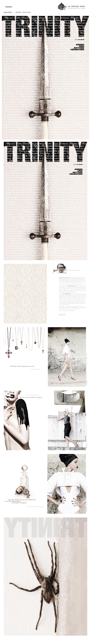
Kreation (8, 12)
